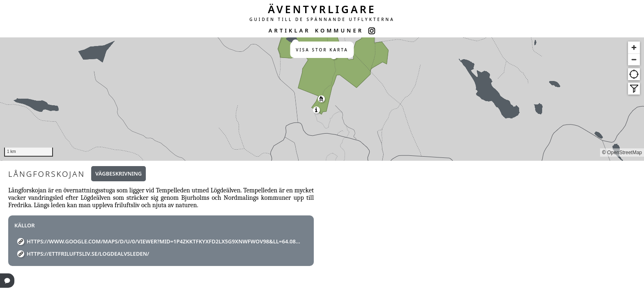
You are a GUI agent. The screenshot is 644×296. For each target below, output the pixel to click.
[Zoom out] (634, 59)
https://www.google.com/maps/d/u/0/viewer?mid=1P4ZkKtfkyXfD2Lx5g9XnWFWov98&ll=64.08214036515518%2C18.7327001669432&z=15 (164, 241)
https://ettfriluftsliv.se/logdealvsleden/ (88, 254)
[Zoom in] (634, 47)
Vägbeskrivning (118, 173)
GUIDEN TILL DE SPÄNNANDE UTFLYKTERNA (322, 19)
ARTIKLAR (290, 30)
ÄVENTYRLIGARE (322, 9)
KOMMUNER (339, 30)
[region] (322, 99)
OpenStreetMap (624, 153)
